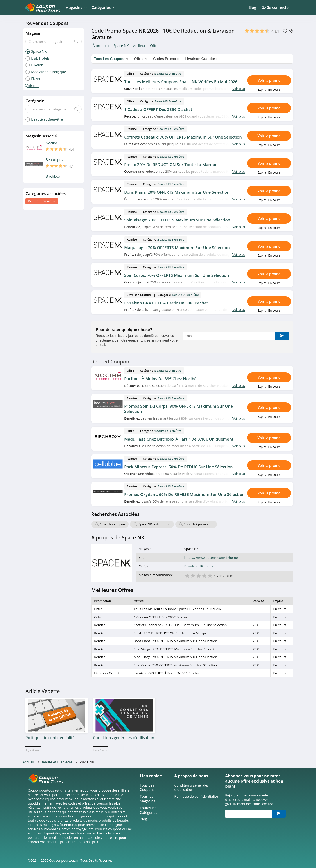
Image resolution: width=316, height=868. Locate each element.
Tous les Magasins (147, 799)
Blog (252, 7)
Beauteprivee (57, 160)
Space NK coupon (112, 524)
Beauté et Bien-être (42, 201)
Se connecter (276, 7)
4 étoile (204, 575)
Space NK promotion (199, 524)
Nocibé (51, 143)
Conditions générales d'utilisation (191, 788)
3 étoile (198, 575)
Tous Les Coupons (147, 788)
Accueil (28, 762)
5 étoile (210, 575)
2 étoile (193, 575)
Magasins (76, 7)
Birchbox (53, 176)
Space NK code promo (154, 524)
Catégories (103, 7)
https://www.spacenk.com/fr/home (211, 558)
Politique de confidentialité (196, 797)
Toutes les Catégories (148, 810)
